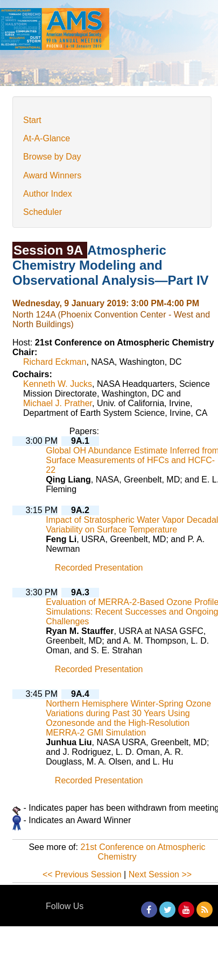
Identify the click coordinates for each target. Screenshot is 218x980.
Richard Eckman (55, 362)
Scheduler (43, 212)
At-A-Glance (47, 138)
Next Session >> (160, 874)
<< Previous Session (82, 874)
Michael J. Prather (58, 403)
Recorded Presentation (99, 568)
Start (32, 120)
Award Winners (52, 175)
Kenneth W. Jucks (58, 384)
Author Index (48, 194)
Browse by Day (52, 157)
